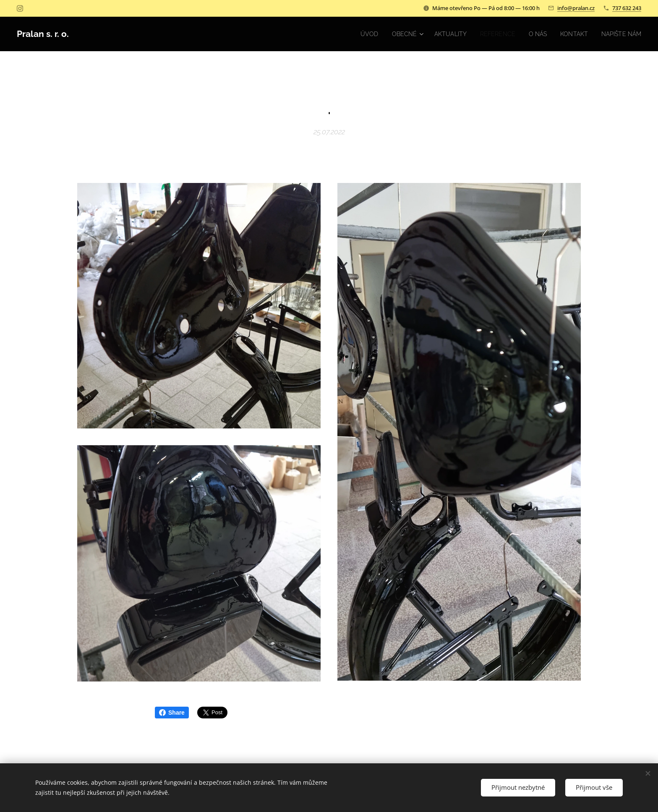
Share (172, 713)
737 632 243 (627, 8)
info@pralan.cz (576, 8)
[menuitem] (355, 34)
